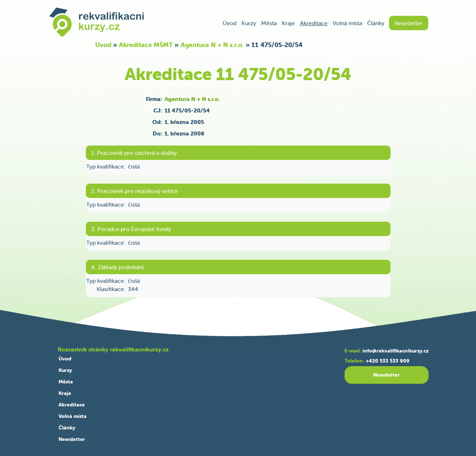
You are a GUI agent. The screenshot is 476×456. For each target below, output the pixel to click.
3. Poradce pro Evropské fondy (131, 229)
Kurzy (249, 23)
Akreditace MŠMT (146, 45)
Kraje (288, 23)
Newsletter (409, 23)
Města (269, 23)
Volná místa (347, 23)
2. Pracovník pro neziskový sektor (135, 191)
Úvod (230, 23)
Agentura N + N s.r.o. (212, 45)
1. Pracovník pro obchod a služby (134, 153)
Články (376, 23)
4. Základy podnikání (117, 267)
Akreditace (314, 23)
